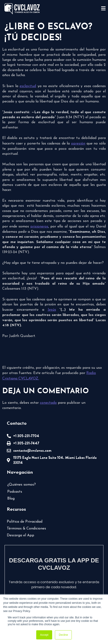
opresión (78, 144)
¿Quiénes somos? (22, 485)
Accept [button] (44, 635)
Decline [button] (63, 635)
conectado (48, 403)
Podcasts (15, 492)
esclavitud (28, 86)
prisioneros (39, 227)
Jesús (52, 310)
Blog (11, 499)
